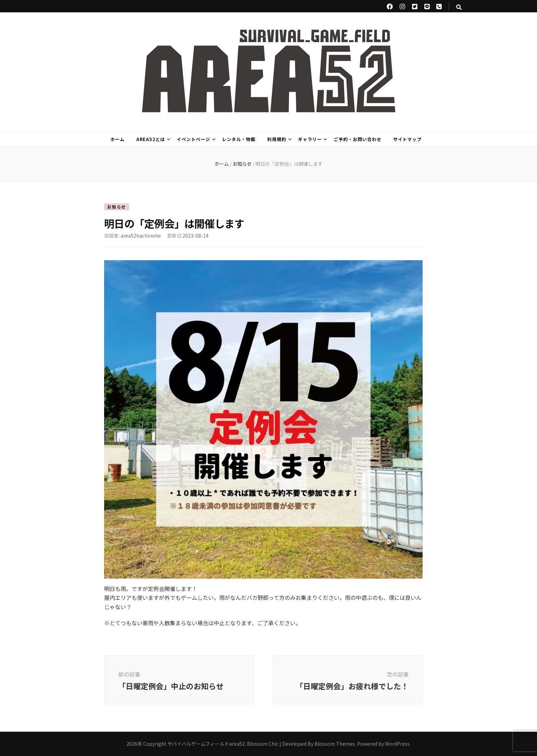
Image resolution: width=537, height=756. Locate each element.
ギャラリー (310, 139)
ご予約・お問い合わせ (358, 139)
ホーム (117, 139)
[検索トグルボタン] (459, 7)
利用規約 (277, 139)
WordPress (397, 744)
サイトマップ (408, 139)
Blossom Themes (335, 744)
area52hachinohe (141, 236)
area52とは (151, 139)
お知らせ (117, 207)
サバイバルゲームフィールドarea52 (206, 744)
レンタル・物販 (239, 139)
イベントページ (193, 139)
